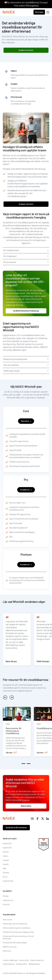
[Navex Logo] (9, 12)
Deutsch (6, 852)
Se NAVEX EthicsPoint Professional (26, 311)
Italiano (6, 856)
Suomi (5, 877)
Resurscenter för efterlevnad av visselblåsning (14, 731)
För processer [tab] (10, 262)
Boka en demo (26, 806)
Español (6, 864)
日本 (4, 868)
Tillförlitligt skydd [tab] (11, 371)
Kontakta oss (26, 490)
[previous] (5, 697)
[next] (12, 697)
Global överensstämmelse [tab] (15, 359)
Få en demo (39, 12)
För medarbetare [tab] (11, 250)
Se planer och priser (26, 50)
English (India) (8, 881)
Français (6, 860)
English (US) (7, 843)
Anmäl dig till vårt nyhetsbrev (16, 828)
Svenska (6, 873)
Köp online (26, 421)
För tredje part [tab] (10, 256)
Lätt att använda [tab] (11, 365)
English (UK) (7, 848)
